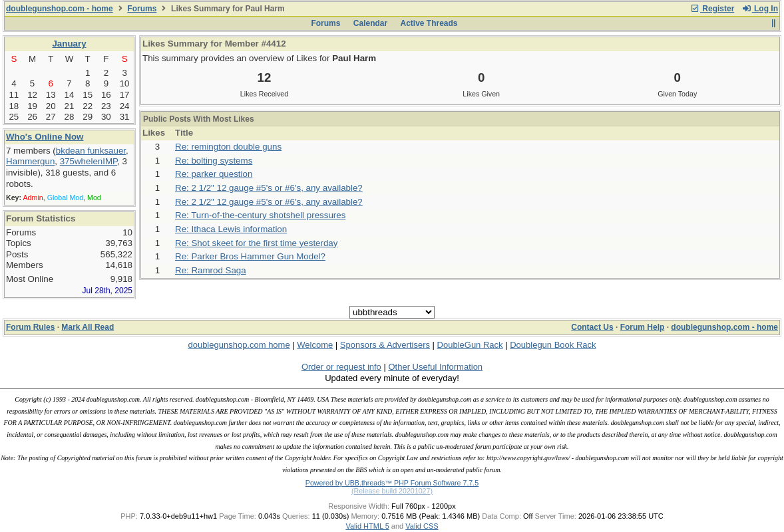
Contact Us (592, 327)
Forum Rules (30, 327)
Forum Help (643, 327)
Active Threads (429, 23)
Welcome (315, 345)
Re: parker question (214, 174)
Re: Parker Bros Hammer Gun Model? (250, 256)
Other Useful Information (435, 367)
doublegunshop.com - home (60, 9)
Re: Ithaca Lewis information (231, 229)
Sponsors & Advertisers (385, 345)
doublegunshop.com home (239, 345)
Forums (142, 9)
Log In (760, 9)
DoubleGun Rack (470, 345)
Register (712, 9)
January (69, 44)
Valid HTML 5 (367, 526)
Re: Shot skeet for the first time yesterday (256, 243)
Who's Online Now (45, 137)
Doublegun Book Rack (553, 345)
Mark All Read (88, 327)
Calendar (370, 23)
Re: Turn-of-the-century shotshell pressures (260, 215)
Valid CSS (422, 526)
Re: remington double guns (228, 147)
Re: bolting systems (214, 161)
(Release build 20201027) (392, 491)
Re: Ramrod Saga (211, 270)
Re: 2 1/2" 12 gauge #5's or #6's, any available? (269, 188)
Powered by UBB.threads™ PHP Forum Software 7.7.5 (392, 483)
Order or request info (341, 367)
